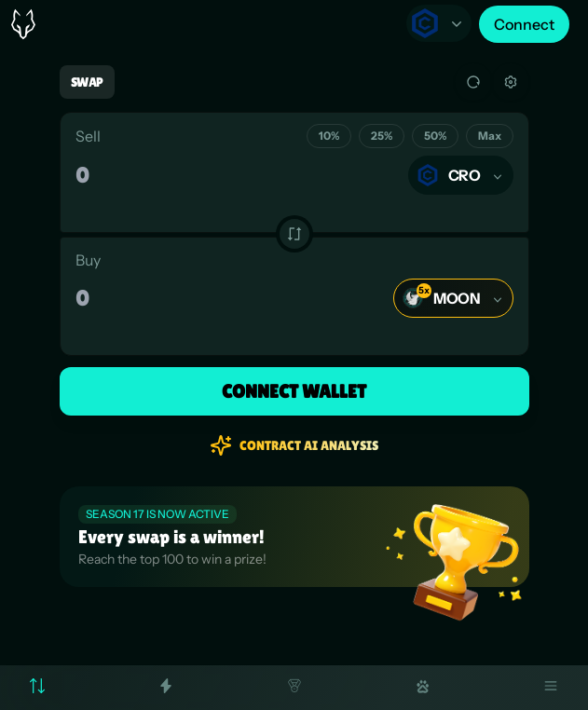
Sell (88, 136)
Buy (88, 260)
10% (329, 136)
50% (435, 136)
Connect (524, 24)
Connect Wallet (294, 391)
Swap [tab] (87, 82)
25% (382, 136)
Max (490, 136)
